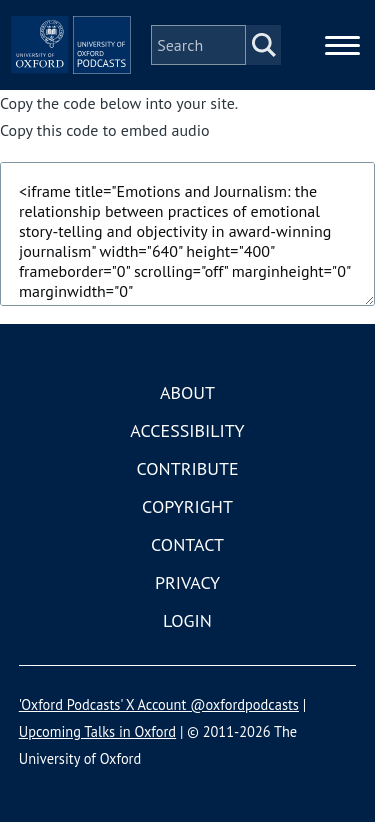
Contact (187, 544)
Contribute (187, 468)
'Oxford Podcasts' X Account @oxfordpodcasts (159, 704)
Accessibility (187, 430)
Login (187, 620)
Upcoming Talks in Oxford (97, 731)
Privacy (187, 582)
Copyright (187, 506)
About (187, 392)
